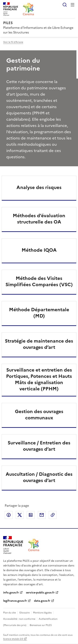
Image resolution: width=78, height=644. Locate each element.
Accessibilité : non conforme (19, 619)
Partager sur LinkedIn (31, 515)
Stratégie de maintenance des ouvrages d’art (39, 344)
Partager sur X (20, 515)
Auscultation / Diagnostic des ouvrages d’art (39, 477)
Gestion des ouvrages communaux (39, 415)
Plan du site (10, 613)
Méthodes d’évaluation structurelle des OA (39, 219)
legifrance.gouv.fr (15, 601)
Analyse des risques (39, 187)
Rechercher (65, 5)
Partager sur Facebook (9, 515)
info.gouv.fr (11, 593)
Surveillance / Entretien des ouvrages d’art (39, 446)
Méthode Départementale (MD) (39, 313)
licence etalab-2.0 (13, 639)
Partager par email (42, 515)
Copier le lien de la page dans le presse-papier (53, 515)
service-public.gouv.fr (40, 593)
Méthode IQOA (39, 250)
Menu (72, 5)
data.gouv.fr (42, 601)
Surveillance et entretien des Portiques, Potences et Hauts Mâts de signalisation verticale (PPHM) (39, 379)
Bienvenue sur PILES (41, 625)
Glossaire (24, 613)
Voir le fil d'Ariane (13, 42)
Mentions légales (42, 613)
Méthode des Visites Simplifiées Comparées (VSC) (39, 281)
